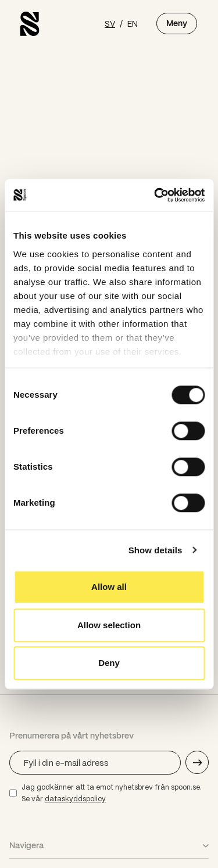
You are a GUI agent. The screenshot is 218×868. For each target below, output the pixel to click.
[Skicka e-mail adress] (197, 762)
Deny (109, 663)
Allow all (109, 587)
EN (133, 23)
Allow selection (109, 625)
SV (110, 23)
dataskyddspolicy (75, 799)
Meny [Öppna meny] (177, 23)
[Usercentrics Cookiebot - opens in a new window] (155, 195)
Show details (156, 550)
